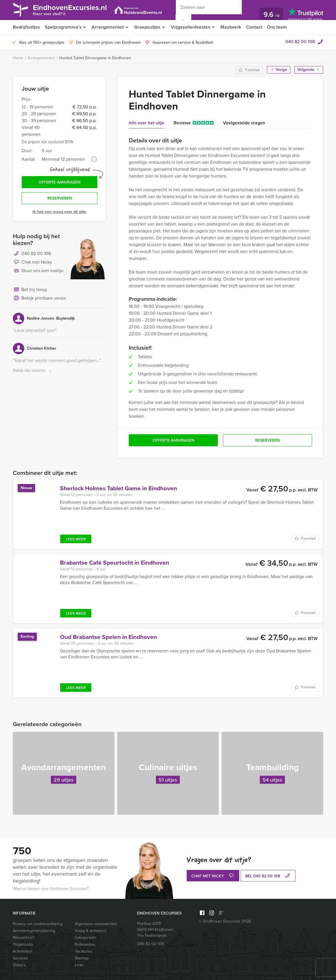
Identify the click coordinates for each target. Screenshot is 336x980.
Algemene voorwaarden (96, 924)
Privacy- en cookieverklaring (38, 924)
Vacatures (84, 951)
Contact (257, 27)
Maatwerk (234, 27)
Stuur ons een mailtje (38, 272)
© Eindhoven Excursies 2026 (225, 921)
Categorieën (86, 938)
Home (18, 58)
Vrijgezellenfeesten (193, 27)
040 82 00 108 (300, 42)
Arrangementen (109, 27)
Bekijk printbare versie (39, 299)
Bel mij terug (30, 290)
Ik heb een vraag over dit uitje (59, 212)
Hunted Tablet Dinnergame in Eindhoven (95, 58)
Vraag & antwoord (90, 931)
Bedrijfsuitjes (26, 27)
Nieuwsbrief (23, 938)
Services (20, 958)
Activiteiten (23, 951)
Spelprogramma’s (63, 27)
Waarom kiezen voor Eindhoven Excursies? (51, 889)
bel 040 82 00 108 (268, 876)
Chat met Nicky (32, 263)
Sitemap (82, 958)
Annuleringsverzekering (34, 931)
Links (79, 965)
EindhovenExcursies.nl (73, 11)
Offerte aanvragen (60, 183)
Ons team (281, 27)
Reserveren (60, 199)
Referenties (85, 944)
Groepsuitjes (149, 27)
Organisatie (23, 944)
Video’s (19, 965)
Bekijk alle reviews (33, 371)
